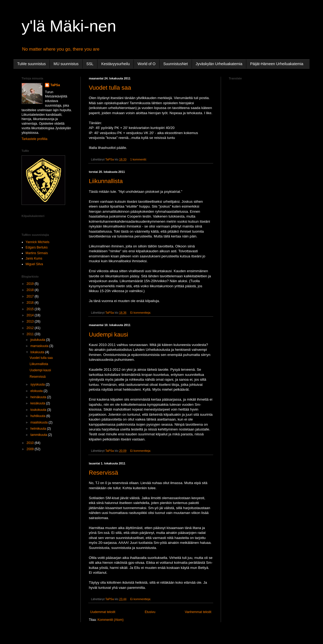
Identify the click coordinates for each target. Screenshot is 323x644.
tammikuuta (39, 435)
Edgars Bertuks (37, 247)
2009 (31, 449)
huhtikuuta (38, 416)
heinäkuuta (39, 397)
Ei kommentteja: (141, 313)
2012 (31, 328)
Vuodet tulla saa (110, 88)
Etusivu (150, 612)
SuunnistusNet (176, 64)
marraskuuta (40, 346)
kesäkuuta (38, 403)
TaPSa (55, 85)
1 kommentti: (139, 159)
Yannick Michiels (37, 242)
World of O (147, 64)
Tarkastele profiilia (34, 139)
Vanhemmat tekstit (198, 612)
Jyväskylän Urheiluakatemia (219, 64)
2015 (31, 309)
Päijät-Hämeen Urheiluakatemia (277, 64)
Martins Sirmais (37, 253)
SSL (90, 64)
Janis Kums (34, 258)
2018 (31, 290)
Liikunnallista (106, 181)
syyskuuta (38, 384)
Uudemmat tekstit (103, 612)
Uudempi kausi (108, 335)
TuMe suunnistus (31, 64)
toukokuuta (39, 410)
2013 (31, 321)
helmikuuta (39, 429)
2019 (31, 284)
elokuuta (37, 391)
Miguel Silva (34, 264)
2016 (31, 303)
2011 (31, 334)
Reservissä (103, 473)
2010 (31, 443)
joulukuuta (38, 340)
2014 (31, 315)
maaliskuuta (39, 422)
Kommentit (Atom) (110, 620)
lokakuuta (38, 352)
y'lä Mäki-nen (69, 26)
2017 (31, 296)
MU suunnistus (66, 64)
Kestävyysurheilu (115, 64)
